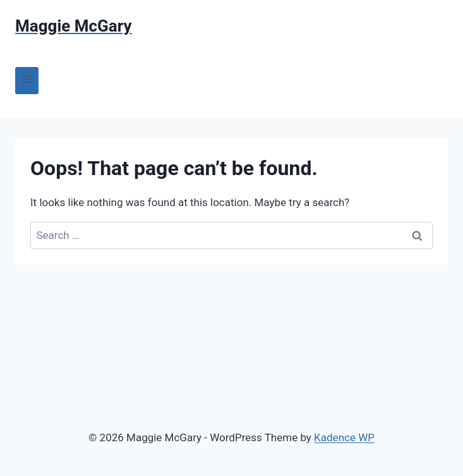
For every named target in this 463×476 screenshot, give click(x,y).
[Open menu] (27, 81)
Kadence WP (344, 437)
